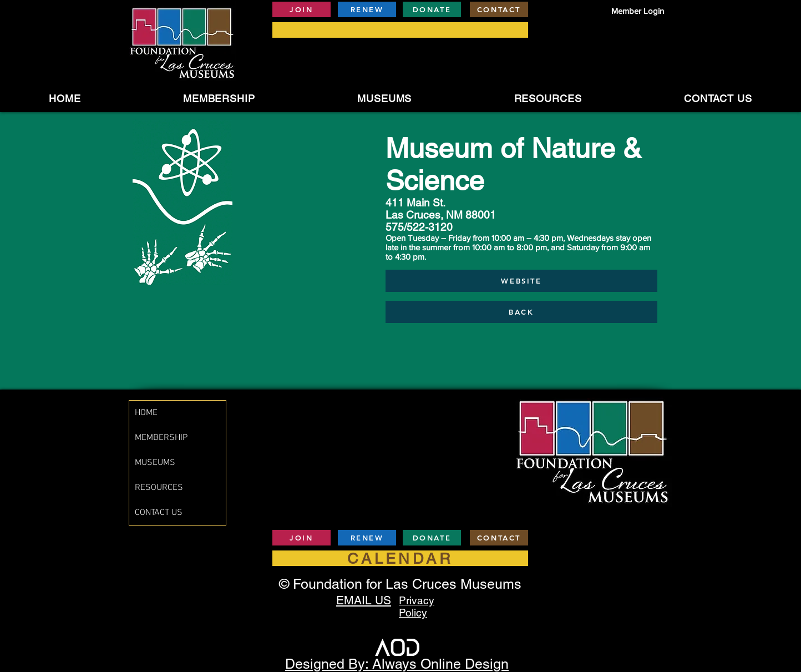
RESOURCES (159, 488)
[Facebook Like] (639, 539)
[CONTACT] (499, 9)
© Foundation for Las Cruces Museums (400, 584)
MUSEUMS (155, 463)
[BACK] (521, 312)
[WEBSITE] (521, 281)
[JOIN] (301, 9)
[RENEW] (367, 9)
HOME (146, 413)
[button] (385, 98)
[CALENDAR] (400, 558)
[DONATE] (432, 9)
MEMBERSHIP (161, 438)
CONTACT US (159, 513)
